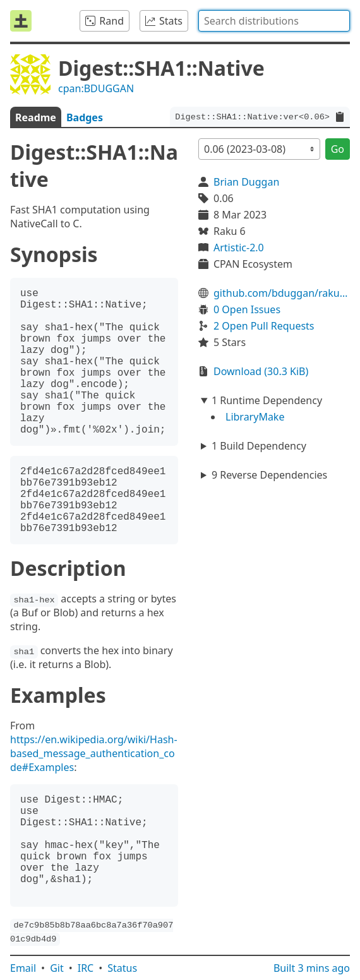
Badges (85, 117)
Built (312, 968)
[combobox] (274, 21)
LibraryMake (255, 417)
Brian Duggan (246, 182)
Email (23, 968)
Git (57, 968)
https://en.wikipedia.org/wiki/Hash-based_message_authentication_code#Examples (94, 753)
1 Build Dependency (259, 446)
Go (338, 149)
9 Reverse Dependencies (269, 475)
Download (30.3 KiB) (261, 371)
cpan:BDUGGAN (96, 88)
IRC (86, 968)
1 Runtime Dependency (267, 400)
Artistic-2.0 (239, 248)
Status (122, 968)
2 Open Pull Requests (264, 326)
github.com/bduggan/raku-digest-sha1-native (282, 293)
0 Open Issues (247, 309)
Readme (36, 117)
